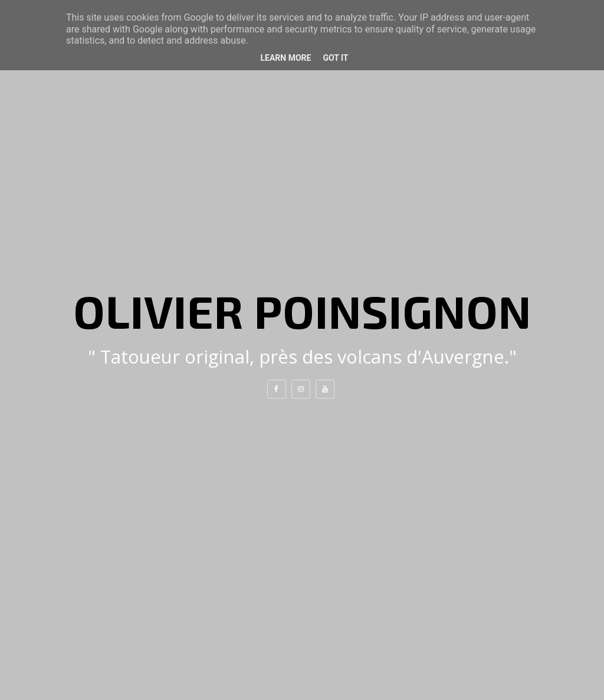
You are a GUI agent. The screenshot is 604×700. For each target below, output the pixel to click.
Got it (335, 58)
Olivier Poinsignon (302, 310)
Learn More (285, 58)
